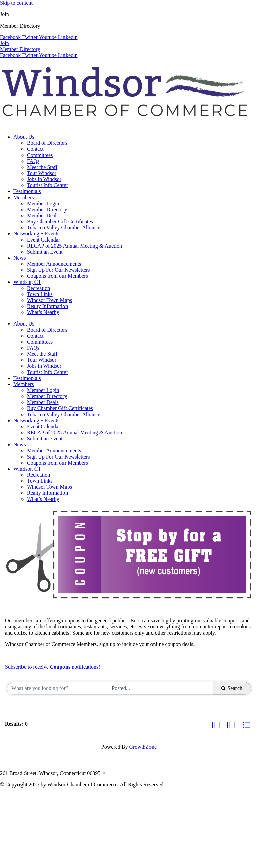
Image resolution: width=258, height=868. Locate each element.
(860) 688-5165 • (127, 773)
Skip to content (16, 3)
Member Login (43, 203)
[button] (216, 725)
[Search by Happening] (160, 688)
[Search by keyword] (57, 688)
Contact (35, 149)
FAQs (33, 161)
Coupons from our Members (57, 276)
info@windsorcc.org (169, 773)
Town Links (40, 294)
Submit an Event (45, 252)
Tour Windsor (42, 173)
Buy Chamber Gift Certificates (60, 222)
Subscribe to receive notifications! (53, 667)
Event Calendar (44, 240)
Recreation (38, 288)
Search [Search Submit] (232, 688)
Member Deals (43, 215)
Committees (40, 155)
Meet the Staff (42, 167)
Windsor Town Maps (49, 300)
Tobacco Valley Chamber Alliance (64, 228)
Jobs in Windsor (44, 179)
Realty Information (47, 306)
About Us (24, 137)
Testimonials (27, 191)
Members (24, 197)
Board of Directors (47, 143)
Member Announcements (54, 264)
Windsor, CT (27, 282)
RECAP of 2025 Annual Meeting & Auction (74, 246)
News (19, 258)
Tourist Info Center (47, 185)
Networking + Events (36, 234)
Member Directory (47, 209)
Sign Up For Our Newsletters (58, 270)
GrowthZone (143, 747)
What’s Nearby (43, 312)
